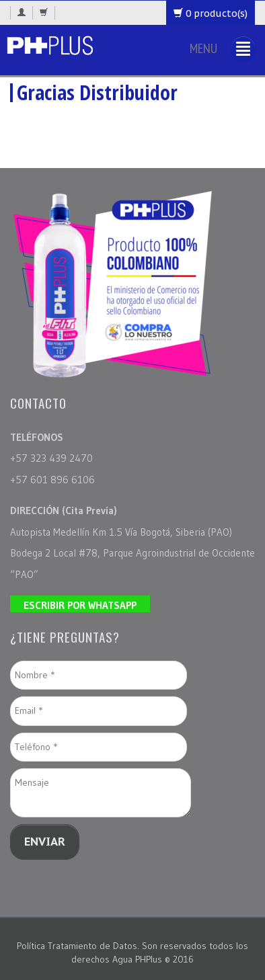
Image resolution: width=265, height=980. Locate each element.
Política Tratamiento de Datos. (79, 946)
